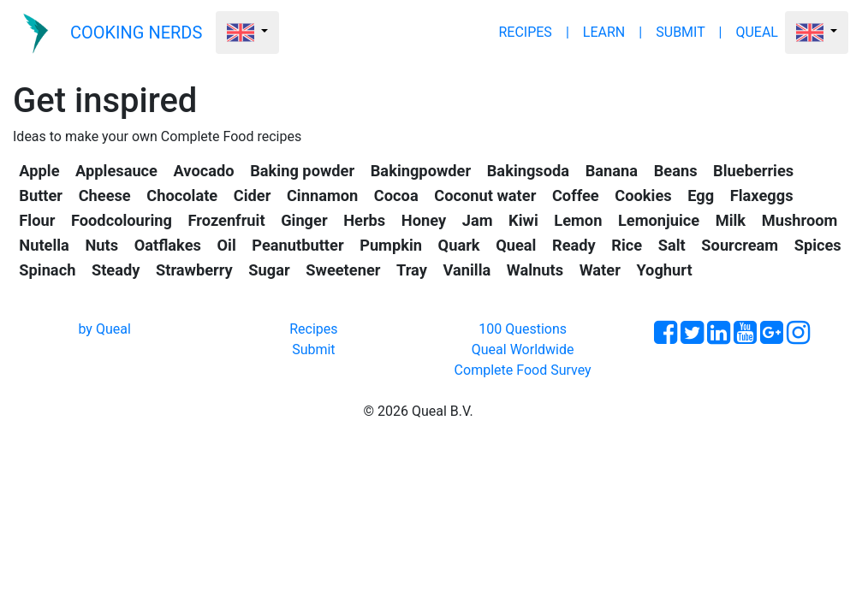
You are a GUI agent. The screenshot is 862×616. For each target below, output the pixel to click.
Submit (313, 349)
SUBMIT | (689, 32)
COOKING (136, 33)
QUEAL (757, 32)
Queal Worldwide (523, 349)
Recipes (313, 329)
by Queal (104, 329)
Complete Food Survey (523, 370)
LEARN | (612, 32)
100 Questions (523, 329)
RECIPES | (533, 32)
